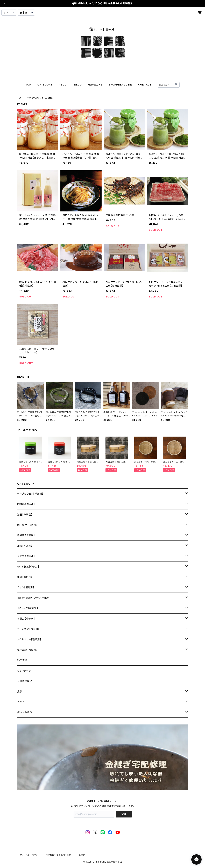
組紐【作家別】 (25, 546)
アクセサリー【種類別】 (29, 639)
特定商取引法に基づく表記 (58, 855)
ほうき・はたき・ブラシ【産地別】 (34, 598)
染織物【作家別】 (26, 535)
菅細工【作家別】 (26, 556)
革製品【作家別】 (26, 619)
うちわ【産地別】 (26, 587)
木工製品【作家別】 (27, 525)
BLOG (78, 85)
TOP (28, 85)
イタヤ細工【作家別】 (28, 567)
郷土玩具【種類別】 (27, 650)
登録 (124, 814)
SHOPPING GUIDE (120, 85)
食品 (20, 691)
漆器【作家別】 (25, 514)
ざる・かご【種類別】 (28, 608)
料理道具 (22, 660)
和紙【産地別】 (25, 577)
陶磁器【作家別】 (26, 504)
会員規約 (81, 855)
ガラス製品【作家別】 (28, 629)
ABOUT (63, 85)
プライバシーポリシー (30, 855)
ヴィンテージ (24, 671)
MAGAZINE (95, 85)
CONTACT (145, 85)
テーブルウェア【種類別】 (30, 494)
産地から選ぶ (34, 98)
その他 (21, 702)
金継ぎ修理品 (25, 681)
